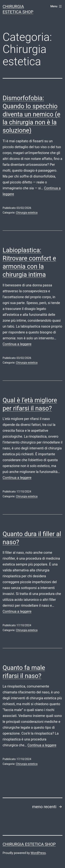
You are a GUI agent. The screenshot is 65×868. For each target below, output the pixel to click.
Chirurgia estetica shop (29, 844)
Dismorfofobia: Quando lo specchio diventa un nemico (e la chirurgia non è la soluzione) (31, 114)
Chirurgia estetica (27, 213)
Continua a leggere (17, 344)
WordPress (38, 853)
